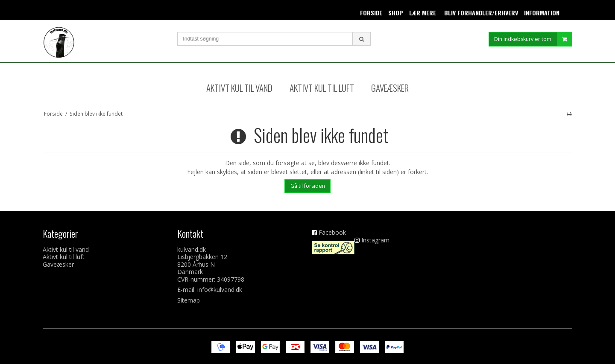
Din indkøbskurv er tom (533, 42)
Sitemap (189, 300)
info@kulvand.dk (220, 290)
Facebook (332, 232)
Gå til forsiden (308, 186)
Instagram (375, 240)
